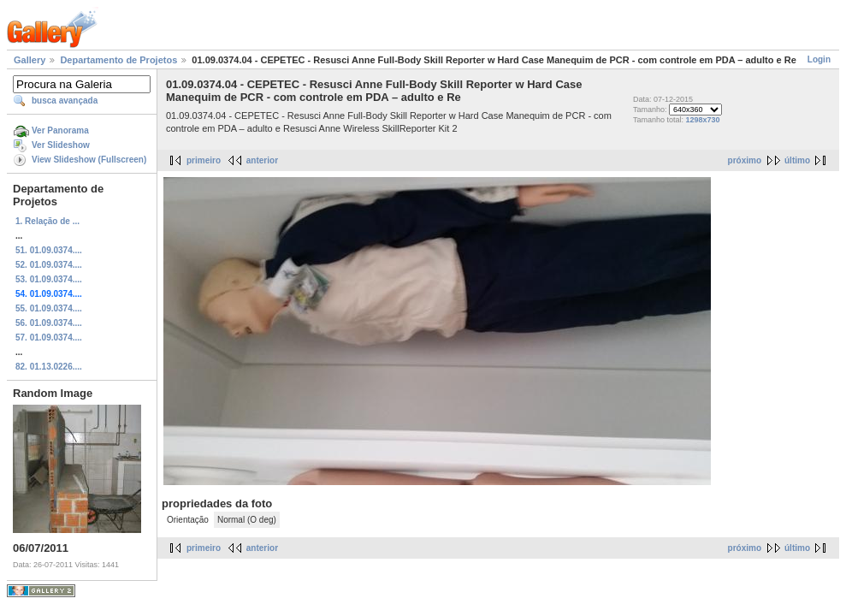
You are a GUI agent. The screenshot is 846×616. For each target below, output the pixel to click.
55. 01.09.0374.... (49, 308)
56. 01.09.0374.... (49, 323)
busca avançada (65, 101)
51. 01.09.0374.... (49, 250)
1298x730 (702, 120)
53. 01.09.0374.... (49, 279)
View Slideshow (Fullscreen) (89, 160)
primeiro (204, 160)
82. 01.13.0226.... (49, 367)
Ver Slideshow (61, 145)
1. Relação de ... (47, 221)
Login (819, 59)
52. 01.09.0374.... (49, 265)
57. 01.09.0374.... (49, 338)
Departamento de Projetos (118, 60)
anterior (262, 160)
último (797, 160)
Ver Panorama (60, 130)
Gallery (30, 60)
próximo (745, 160)
